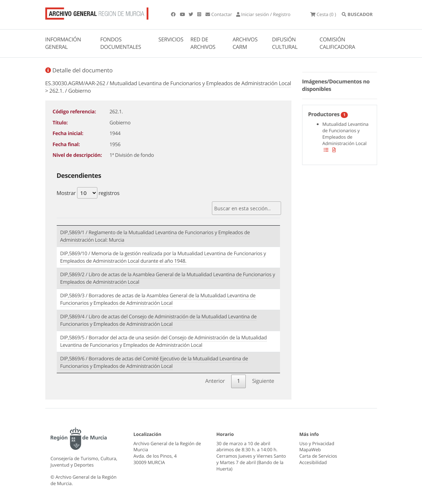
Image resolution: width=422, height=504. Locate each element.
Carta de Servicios (318, 456)
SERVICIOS (171, 40)
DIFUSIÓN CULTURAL (285, 43)
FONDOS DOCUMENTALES (121, 43)
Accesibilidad (313, 462)
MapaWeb (310, 449)
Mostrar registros (88, 193)
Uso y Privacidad (317, 443)
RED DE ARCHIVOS (203, 43)
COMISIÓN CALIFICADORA (337, 43)
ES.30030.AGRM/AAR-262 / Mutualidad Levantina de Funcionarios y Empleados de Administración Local (168, 83)
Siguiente (263, 381)
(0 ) (323, 14)
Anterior (215, 381)
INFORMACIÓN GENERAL (63, 43)
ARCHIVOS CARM (245, 43)
